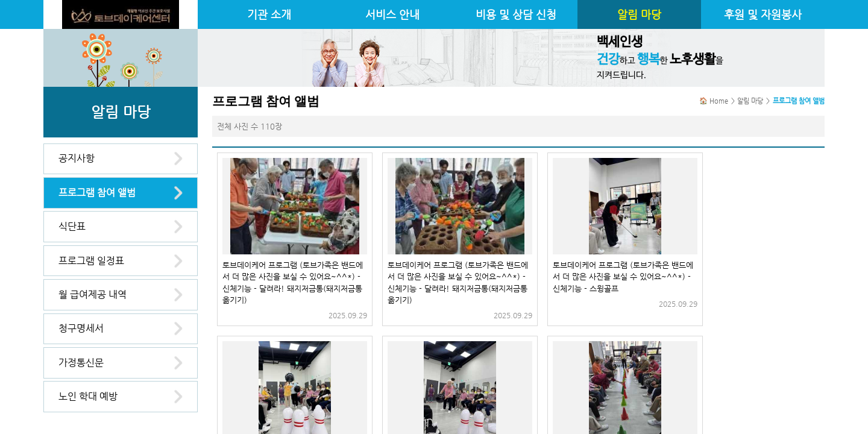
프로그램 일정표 (91, 261)
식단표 (72, 226)
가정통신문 (81, 363)
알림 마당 (639, 14)
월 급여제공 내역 (93, 294)
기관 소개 (269, 14)
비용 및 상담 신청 (516, 14)
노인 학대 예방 (88, 396)
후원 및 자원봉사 (763, 14)
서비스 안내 (392, 14)
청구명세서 (81, 328)
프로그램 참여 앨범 (97, 193)
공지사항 (77, 158)
